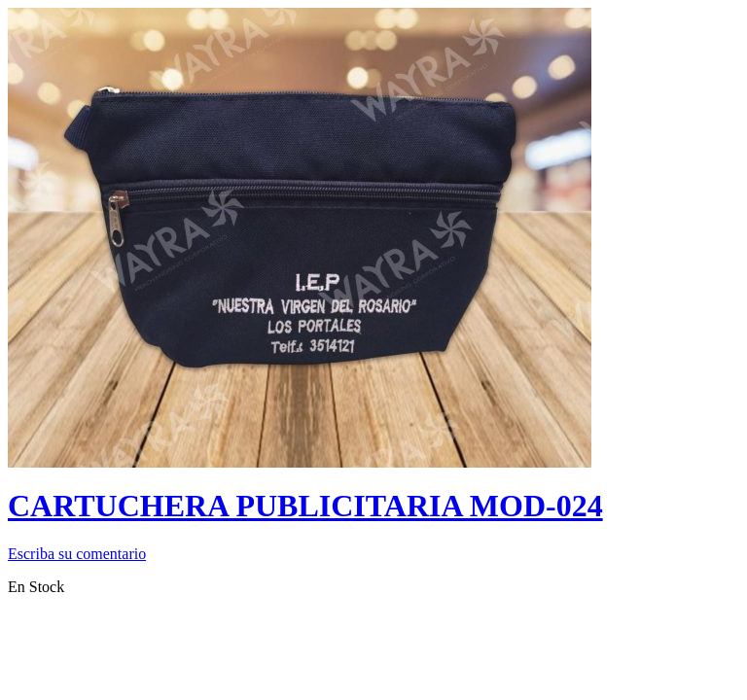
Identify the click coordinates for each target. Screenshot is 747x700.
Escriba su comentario (77, 554)
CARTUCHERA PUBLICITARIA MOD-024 (305, 506)
